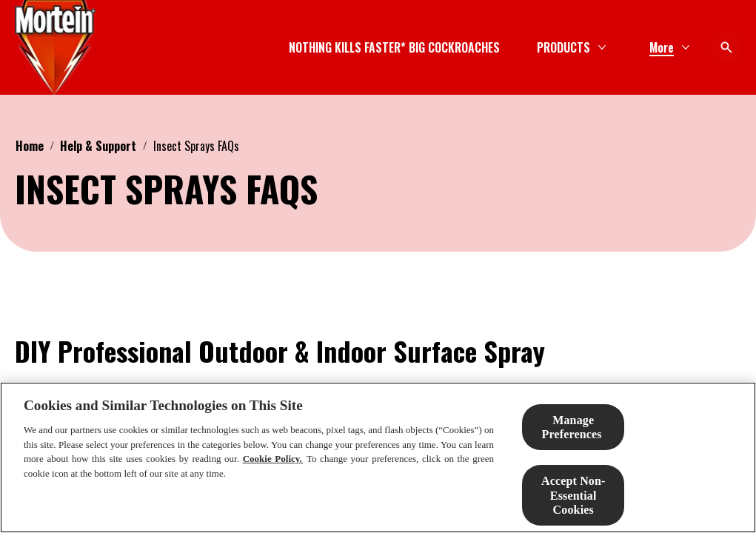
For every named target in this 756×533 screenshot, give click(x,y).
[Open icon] (726, 47)
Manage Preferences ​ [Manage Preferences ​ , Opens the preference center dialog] (573, 427)
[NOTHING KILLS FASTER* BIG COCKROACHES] (273, 47)
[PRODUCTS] (442, 47)
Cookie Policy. (273, 459)
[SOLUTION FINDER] (570, 47)
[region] (378, 457)
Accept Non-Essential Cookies (573, 495)
